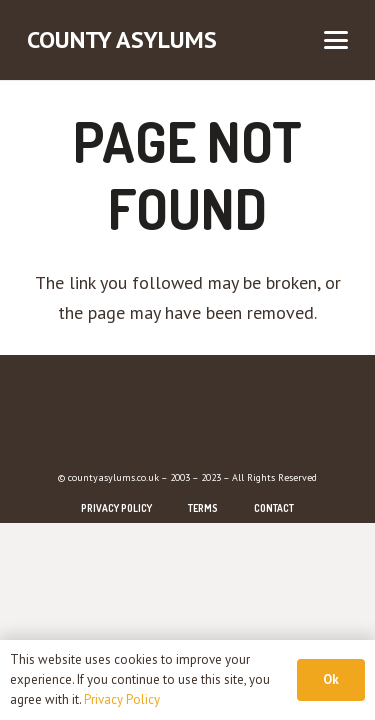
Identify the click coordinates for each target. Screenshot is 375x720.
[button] (336, 40)
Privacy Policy (116, 508)
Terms (203, 508)
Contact (274, 508)
